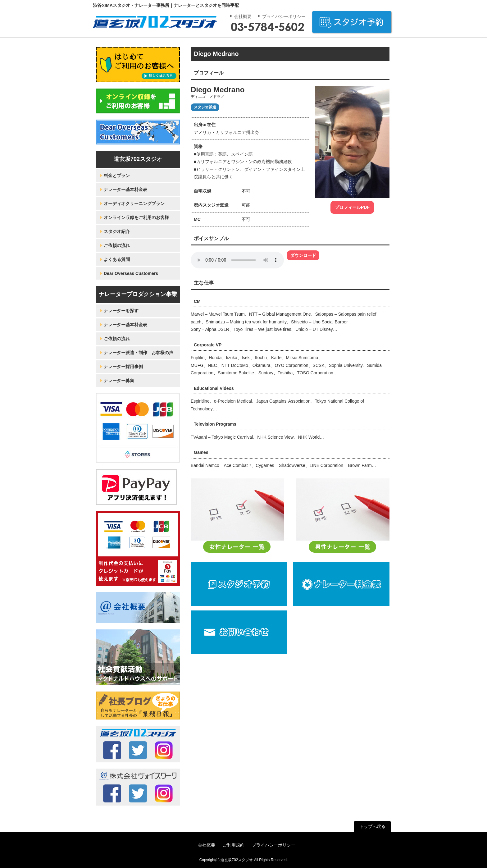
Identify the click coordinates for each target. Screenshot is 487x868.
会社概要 (243, 16)
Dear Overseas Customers (131, 273)
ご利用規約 (234, 845)
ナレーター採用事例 (123, 367)
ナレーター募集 (119, 381)
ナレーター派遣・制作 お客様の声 (139, 353)
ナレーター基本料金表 (125, 190)
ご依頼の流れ (117, 245)
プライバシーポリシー (284, 16)
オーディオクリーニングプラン (134, 203)
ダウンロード (303, 255)
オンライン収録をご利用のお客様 (136, 217)
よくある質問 (117, 259)
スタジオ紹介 (117, 231)
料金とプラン (117, 176)
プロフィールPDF (352, 207)
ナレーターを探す (121, 311)
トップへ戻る (372, 826)
